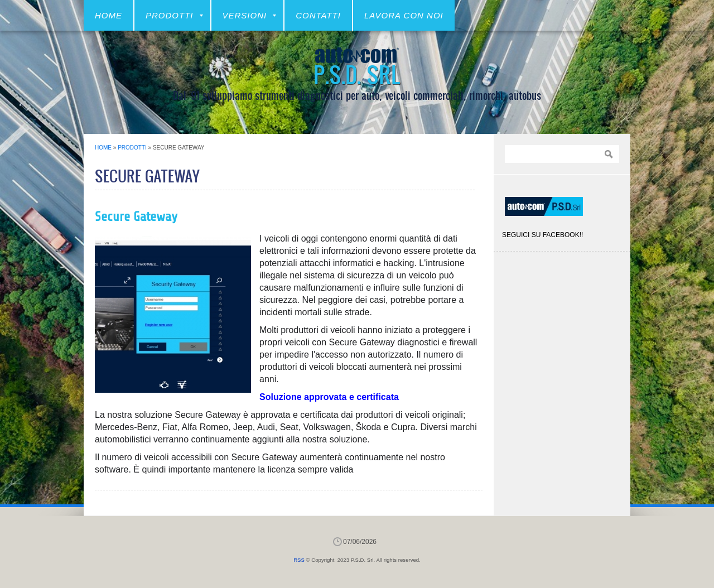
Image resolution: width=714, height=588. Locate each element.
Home (108, 15)
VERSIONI (250, 15)
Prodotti (174, 15)
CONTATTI (318, 15)
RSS (299, 560)
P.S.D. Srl (357, 74)
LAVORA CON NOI (404, 15)
